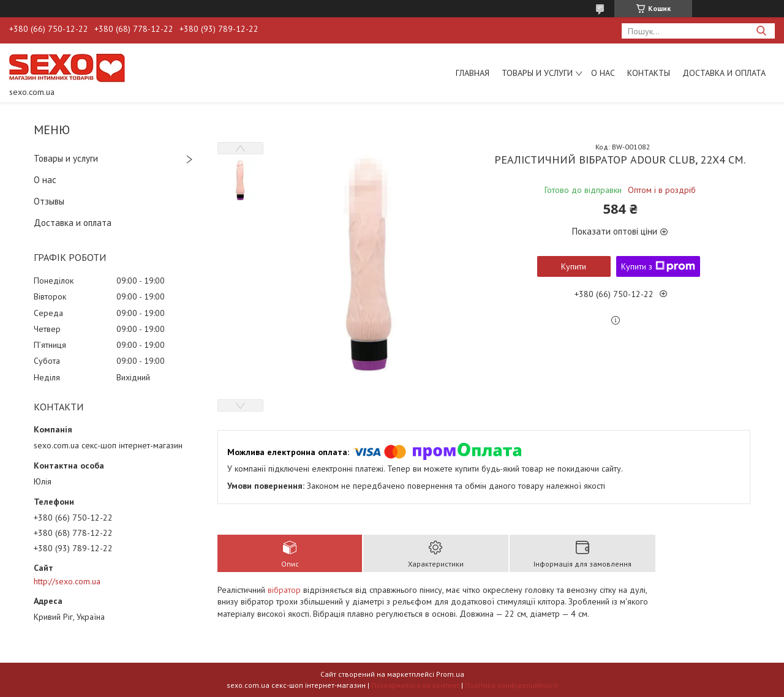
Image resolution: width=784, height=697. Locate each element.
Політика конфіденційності (511, 685)
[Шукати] (761, 31)
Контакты (649, 73)
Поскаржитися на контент (415, 685)
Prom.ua (450, 674)
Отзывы (49, 201)
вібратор (284, 590)
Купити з (658, 266)
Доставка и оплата (724, 73)
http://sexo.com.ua (67, 581)
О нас (603, 73)
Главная (473, 73)
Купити (574, 266)
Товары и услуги (537, 73)
